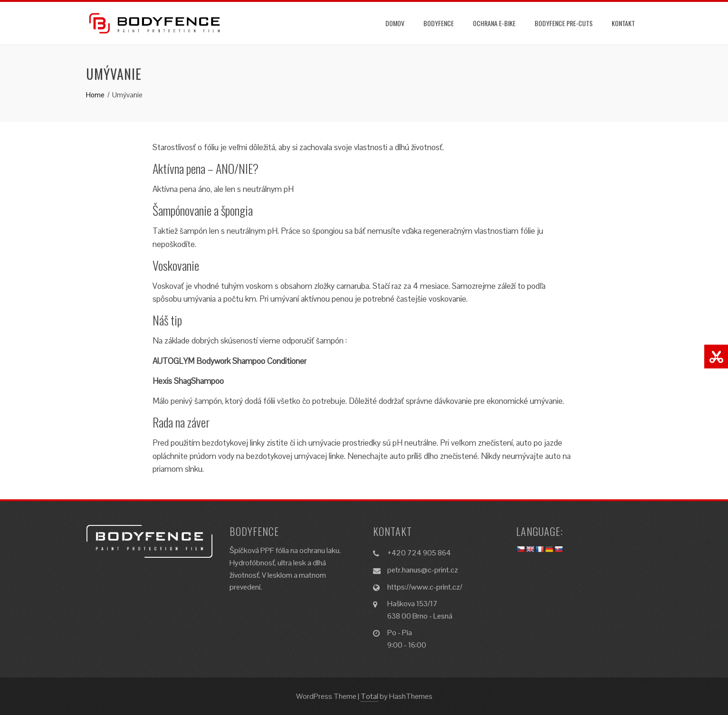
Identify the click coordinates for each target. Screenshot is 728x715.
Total (369, 696)
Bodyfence (439, 23)
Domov (395, 23)
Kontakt (623, 23)
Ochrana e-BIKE (494, 23)
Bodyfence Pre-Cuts (564, 23)
